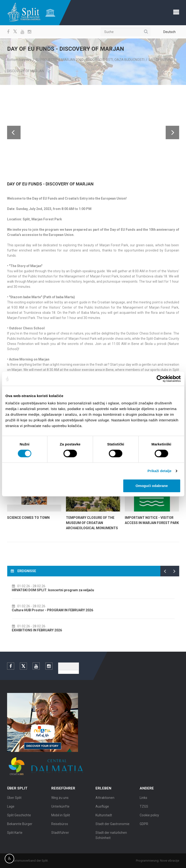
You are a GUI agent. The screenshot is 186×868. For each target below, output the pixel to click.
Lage (11, 808)
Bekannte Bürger (20, 826)
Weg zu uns (60, 800)
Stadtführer (60, 834)
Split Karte (15, 834)
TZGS (144, 808)
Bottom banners (19, 60)
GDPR (144, 826)
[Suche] (125, 32)
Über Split (14, 800)
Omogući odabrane (152, 486)
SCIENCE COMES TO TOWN (28, 518)
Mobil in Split (61, 817)
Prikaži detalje (160, 471)
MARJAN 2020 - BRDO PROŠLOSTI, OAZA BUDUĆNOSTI (103, 60)
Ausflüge (102, 808)
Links (143, 800)
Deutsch (169, 32)
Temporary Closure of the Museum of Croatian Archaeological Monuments (92, 523)
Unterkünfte (60, 808)
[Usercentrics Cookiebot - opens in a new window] (160, 379)
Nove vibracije (171, 861)
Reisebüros (60, 826)
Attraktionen (105, 800)
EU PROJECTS (46, 60)
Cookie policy (149, 817)
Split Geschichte (19, 817)
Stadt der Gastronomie (112, 826)
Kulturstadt (104, 817)
